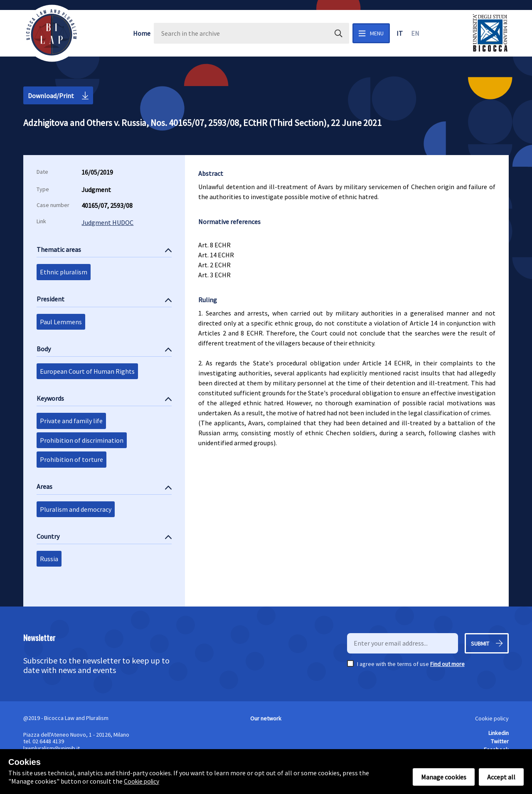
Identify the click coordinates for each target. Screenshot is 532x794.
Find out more (447, 664)
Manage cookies (444, 777)
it (400, 33)
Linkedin (499, 733)
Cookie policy (492, 718)
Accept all (501, 777)
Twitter (500, 741)
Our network (266, 718)
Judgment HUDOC (107, 222)
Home (142, 33)
